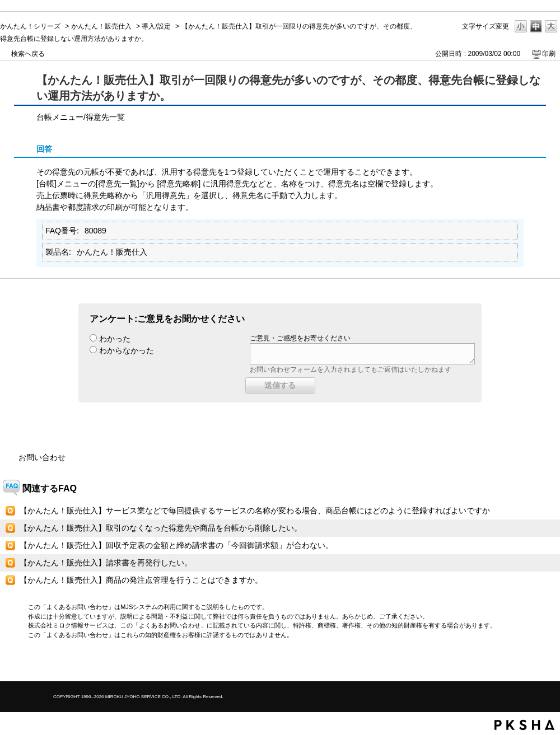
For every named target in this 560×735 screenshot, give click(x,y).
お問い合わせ (42, 457)
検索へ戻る (28, 54)
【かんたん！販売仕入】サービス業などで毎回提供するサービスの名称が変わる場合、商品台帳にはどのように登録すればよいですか (255, 511)
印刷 (549, 54)
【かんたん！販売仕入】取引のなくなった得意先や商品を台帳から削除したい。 (161, 528)
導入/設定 (156, 26)
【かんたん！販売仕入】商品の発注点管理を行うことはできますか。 (141, 580)
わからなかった (127, 350)
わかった (115, 339)
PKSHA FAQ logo (524, 725)
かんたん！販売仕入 (101, 26)
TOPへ (532, 663)
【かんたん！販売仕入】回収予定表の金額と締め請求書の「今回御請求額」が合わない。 (176, 545)
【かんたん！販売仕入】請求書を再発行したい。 (106, 563)
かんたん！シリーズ (30, 26)
